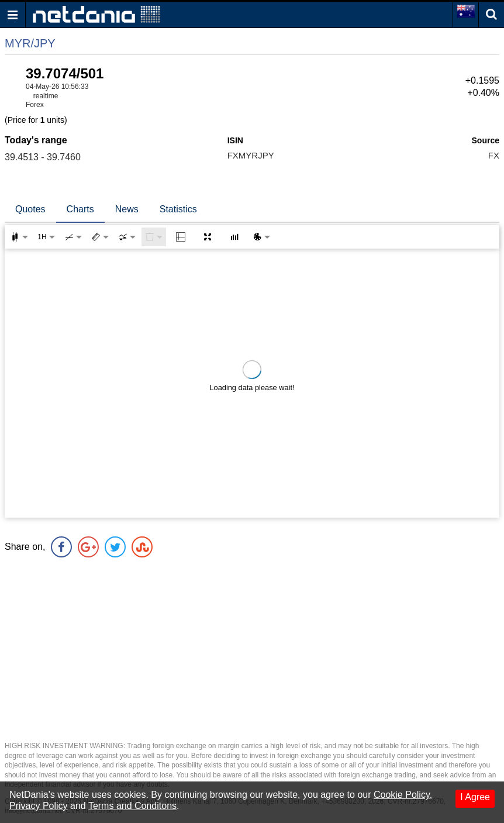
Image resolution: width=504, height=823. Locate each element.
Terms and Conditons (132, 806)
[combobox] (127, 237)
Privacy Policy (39, 806)
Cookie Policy (402, 795)
